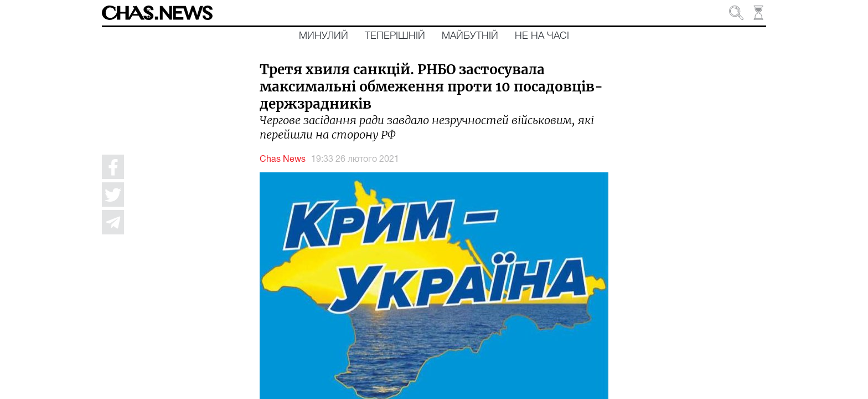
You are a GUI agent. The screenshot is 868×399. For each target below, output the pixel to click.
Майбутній (470, 36)
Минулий (324, 36)
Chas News (283, 160)
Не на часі (542, 36)
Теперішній (395, 36)
